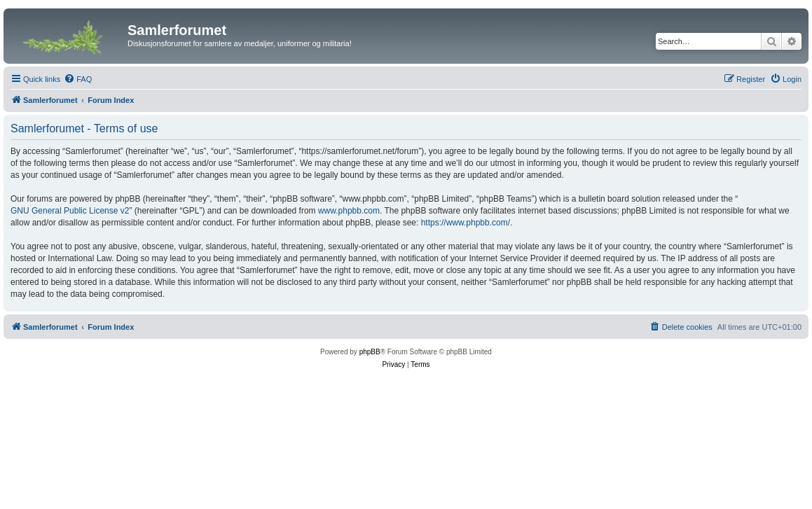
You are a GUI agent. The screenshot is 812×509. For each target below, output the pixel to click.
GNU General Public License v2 (70, 211)
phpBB (370, 352)
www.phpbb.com (349, 211)
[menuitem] (78, 79)
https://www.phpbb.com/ (466, 223)
